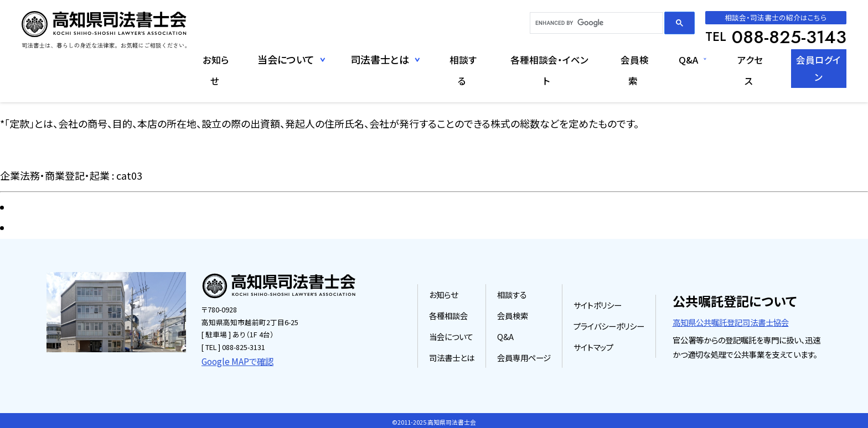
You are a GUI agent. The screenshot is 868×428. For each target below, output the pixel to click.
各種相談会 (448, 314)
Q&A (672, 59)
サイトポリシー (598, 303)
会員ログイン (813, 59)
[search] (595, 23)
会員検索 (617, 59)
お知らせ (189, 59)
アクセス (736, 59)
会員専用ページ (524, 355)
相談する (438, 59)
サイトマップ (593, 345)
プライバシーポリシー (609, 324)
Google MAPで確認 (232, 359)
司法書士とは (452, 355)
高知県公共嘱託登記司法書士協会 (731, 320)
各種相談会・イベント (527, 59)
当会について (451, 335)
